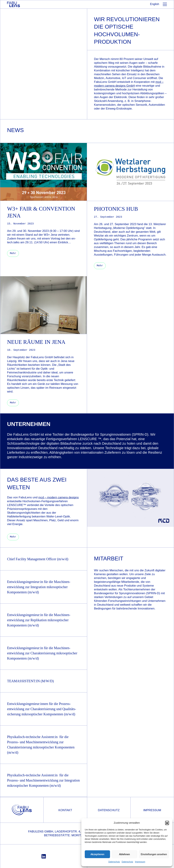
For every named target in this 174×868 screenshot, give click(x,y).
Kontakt (65, 810)
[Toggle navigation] (165, 5)
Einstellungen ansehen (154, 854)
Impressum (140, 862)
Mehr (13, 536)
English (155, 4)
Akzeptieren (97, 854)
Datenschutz (114, 862)
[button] (167, 823)
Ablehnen (124, 854)
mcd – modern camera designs (59, 497)
